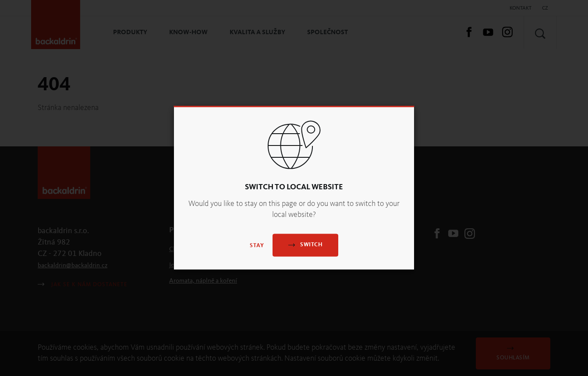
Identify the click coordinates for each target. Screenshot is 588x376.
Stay (257, 246)
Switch (305, 245)
